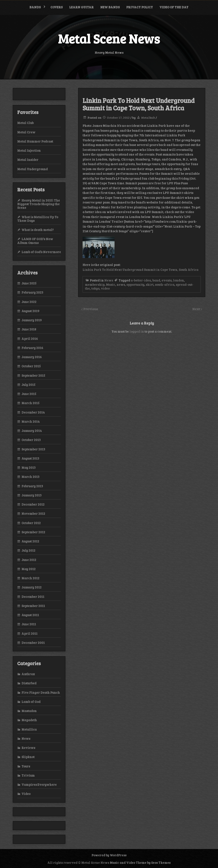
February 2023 (32, 292)
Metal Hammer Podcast (35, 141)
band (156, 280)
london (179, 280)
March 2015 (30, 403)
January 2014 (32, 431)
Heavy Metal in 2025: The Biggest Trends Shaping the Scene (39, 204)
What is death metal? (38, 230)
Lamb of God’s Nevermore (41, 252)
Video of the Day (174, 7)
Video (26, 794)
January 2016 (32, 357)
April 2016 (30, 339)
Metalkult (148, 118)
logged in (137, 331)
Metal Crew (26, 132)
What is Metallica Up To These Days (38, 219)
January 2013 (32, 495)
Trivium (28, 775)
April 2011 (29, 633)
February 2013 (32, 486)
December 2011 (33, 597)
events (167, 280)
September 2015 (33, 375)
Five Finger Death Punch (41, 692)
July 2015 (28, 385)
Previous (91, 309)
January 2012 (32, 587)
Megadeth (29, 720)
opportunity (135, 284)
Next (196, 309)
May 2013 (29, 467)
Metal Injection (29, 150)
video (105, 288)
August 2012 (30, 541)
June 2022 (29, 302)
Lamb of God (31, 702)
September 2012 (33, 532)
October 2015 (31, 366)
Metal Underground (32, 169)
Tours (26, 766)
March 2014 (31, 421)
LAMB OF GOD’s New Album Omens (35, 241)
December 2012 (33, 504)
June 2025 (29, 283)
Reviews (28, 748)
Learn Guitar (81, 7)
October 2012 (31, 523)
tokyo (95, 288)
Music (111, 284)
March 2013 (30, 477)
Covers (57, 7)
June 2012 (29, 560)
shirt (150, 284)
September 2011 (33, 606)
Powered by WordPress (109, 855)
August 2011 (30, 615)
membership (95, 284)
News (109, 280)
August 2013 (30, 458)
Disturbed (29, 683)
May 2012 (29, 569)
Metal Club (25, 123)
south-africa (165, 284)
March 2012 (30, 578)
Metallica (29, 729)
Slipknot (28, 757)
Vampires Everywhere (39, 784)
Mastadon (29, 711)
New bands (110, 7)
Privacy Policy (140, 7)
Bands (35, 7)
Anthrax (28, 674)
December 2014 (33, 412)
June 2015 (29, 394)
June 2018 (29, 329)
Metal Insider (28, 160)
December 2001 (33, 643)
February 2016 (32, 348)
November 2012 (33, 513)
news (121, 284)
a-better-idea (141, 280)
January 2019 (32, 320)
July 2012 (28, 550)
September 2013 (33, 449)
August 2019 (30, 311)
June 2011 (29, 624)
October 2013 (31, 440)
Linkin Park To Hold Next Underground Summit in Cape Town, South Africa (141, 270)
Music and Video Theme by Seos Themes (140, 862)
